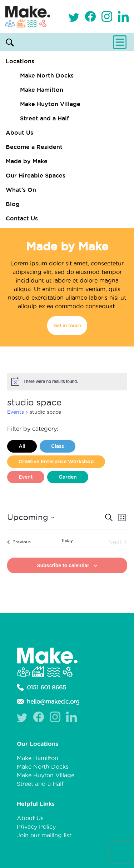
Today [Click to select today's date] (67, 541)
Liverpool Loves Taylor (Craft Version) (66, 492)
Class (58, 446)
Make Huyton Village (50, 104)
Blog (13, 204)
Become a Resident (34, 147)
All (22, 446)
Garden (68, 477)
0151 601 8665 (41, 687)
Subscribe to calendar (63, 565)
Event (26, 477)
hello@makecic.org (48, 702)
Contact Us (22, 218)
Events (16, 412)
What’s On (21, 190)
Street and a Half (44, 118)
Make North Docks (47, 75)
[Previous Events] (19, 542)
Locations (20, 61)
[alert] (67, 381)
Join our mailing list (44, 835)
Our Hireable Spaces (36, 175)
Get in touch (67, 325)
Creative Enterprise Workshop (56, 462)
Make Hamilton (42, 90)
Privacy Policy (36, 827)
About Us (19, 133)
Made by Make (27, 161)
